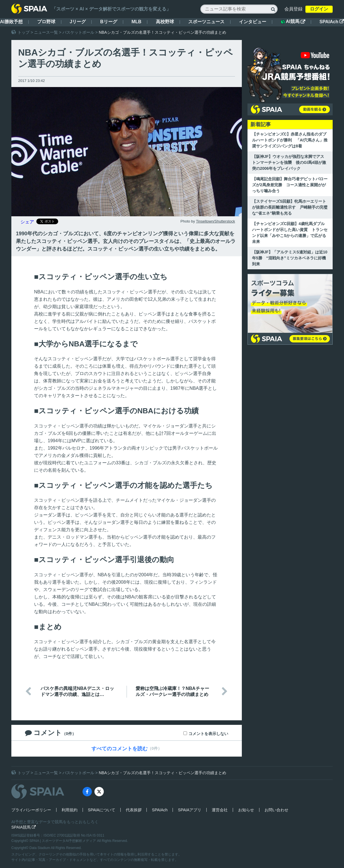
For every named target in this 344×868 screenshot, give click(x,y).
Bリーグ (109, 22)
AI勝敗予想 (11, 22)
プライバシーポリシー (31, 810)
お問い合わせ (276, 810)
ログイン (319, 9)
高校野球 (165, 22)
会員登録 (293, 9)
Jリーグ (78, 22)
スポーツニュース (206, 22)
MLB (136, 22)
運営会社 (220, 810)
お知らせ (246, 810)
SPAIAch (332, 22)
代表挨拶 (134, 810)
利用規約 (70, 810)
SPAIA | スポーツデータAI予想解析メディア (63, 841)
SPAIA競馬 (24, 827)
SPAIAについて (102, 810)
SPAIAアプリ (190, 810)
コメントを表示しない (208, 734)
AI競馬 (293, 22)
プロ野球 (46, 22)
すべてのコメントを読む (119, 749)
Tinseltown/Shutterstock (215, 221)
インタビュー (253, 22)
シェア (27, 222)
